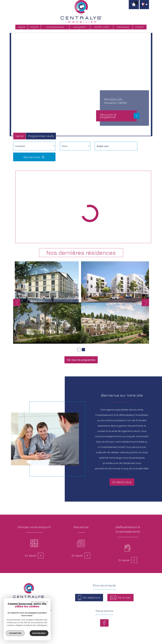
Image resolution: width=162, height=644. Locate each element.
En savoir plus (122, 482)
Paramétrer (15, 633)
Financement (80, 27)
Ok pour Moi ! (39, 633)
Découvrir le (108, 116)
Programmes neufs (41, 136)
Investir (34, 27)
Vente (20, 136)
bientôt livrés (102, 27)
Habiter (22, 27)
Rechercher (34, 157)
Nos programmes (55, 27)
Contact (140, 27)
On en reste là (39, 602)
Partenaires (123, 27)
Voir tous (81, 360)
